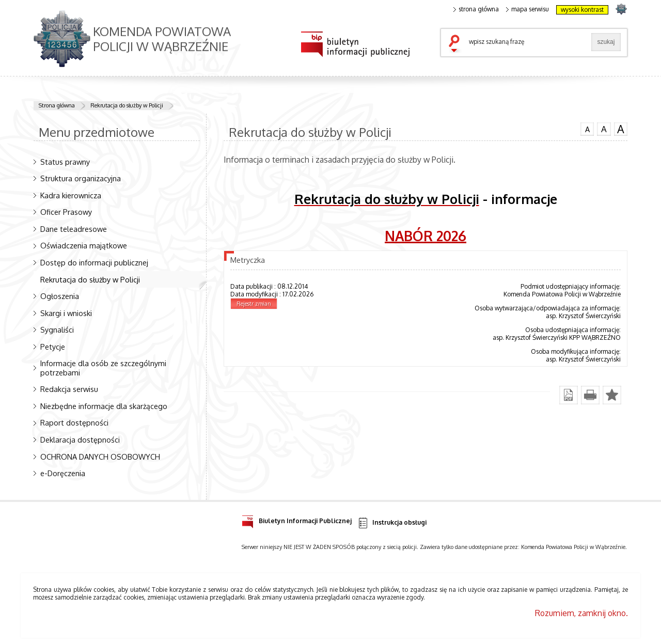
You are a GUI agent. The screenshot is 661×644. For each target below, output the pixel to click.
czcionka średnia (604, 129)
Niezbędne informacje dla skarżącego (104, 406)
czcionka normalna (587, 128)
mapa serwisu (528, 9)
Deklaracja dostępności (80, 439)
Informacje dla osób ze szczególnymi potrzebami (103, 367)
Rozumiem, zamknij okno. (581, 613)
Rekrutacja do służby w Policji (127, 105)
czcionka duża (621, 129)
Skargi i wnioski (66, 313)
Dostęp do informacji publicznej (94, 262)
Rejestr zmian (254, 304)
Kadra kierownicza (71, 195)
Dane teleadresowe (74, 229)
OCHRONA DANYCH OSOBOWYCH (100, 457)
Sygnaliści (57, 329)
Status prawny (65, 162)
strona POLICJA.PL (621, 9)
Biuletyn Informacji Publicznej (297, 519)
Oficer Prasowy (66, 212)
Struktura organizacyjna (81, 178)
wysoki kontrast (582, 10)
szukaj (457, 44)
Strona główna (57, 105)
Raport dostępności (74, 422)
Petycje (53, 347)
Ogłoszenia (60, 296)
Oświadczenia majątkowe (84, 245)
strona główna (476, 9)
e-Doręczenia (63, 473)
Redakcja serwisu (69, 389)
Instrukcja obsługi (392, 523)
